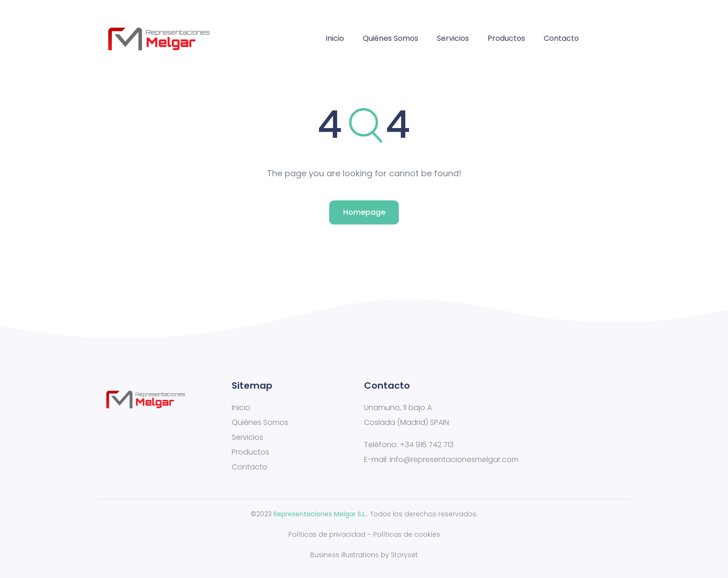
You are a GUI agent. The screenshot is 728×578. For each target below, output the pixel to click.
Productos (506, 38)
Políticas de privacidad (327, 534)
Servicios (453, 38)
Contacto (561, 38)
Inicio (335, 38)
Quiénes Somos (390, 38)
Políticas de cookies (407, 534)
